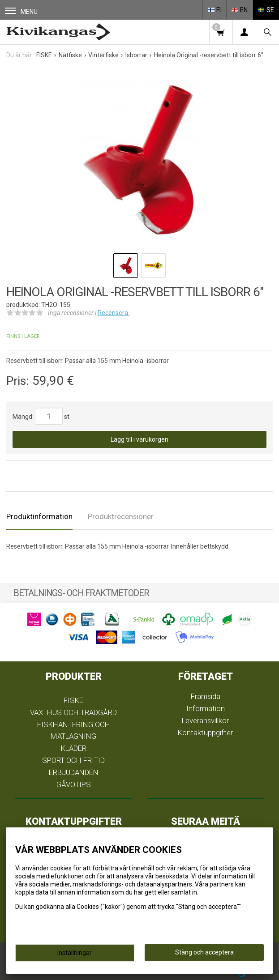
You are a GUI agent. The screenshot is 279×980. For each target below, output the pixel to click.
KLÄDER (74, 748)
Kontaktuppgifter (205, 733)
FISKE (73, 700)
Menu (21, 11)
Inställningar (75, 953)
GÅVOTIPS (74, 784)
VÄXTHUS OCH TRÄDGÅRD (73, 712)
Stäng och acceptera (204, 952)
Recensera (114, 313)
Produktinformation (39, 516)
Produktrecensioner (121, 516)
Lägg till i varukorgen (139, 439)
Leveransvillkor (205, 720)
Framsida (206, 696)
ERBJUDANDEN (74, 772)
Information (206, 708)
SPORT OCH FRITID (73, 760)
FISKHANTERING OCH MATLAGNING (74, 731)
